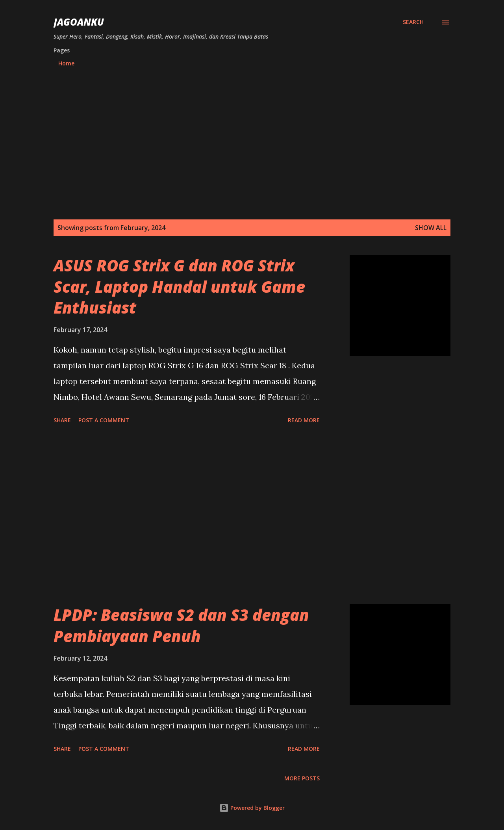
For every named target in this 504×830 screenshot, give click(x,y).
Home (66, 63)
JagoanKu (79, 22)
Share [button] (62, 420)
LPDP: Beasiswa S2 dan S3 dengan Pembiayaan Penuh (181, 625)
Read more (304, 420)
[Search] (413, 22)
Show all (431, 228)
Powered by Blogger (252, 808)
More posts (302, 778)
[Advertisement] (252, 145)
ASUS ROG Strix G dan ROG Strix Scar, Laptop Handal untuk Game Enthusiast (179, 286)
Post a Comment (104, 420)
